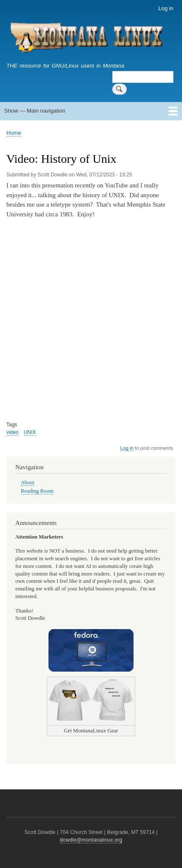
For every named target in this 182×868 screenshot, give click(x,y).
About (28, 482)
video (13, 432)
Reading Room (37, 491)
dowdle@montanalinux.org (91, 840)
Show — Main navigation (35, 111)
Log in (166, 8)
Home (14, 133)
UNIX (30, 432)
